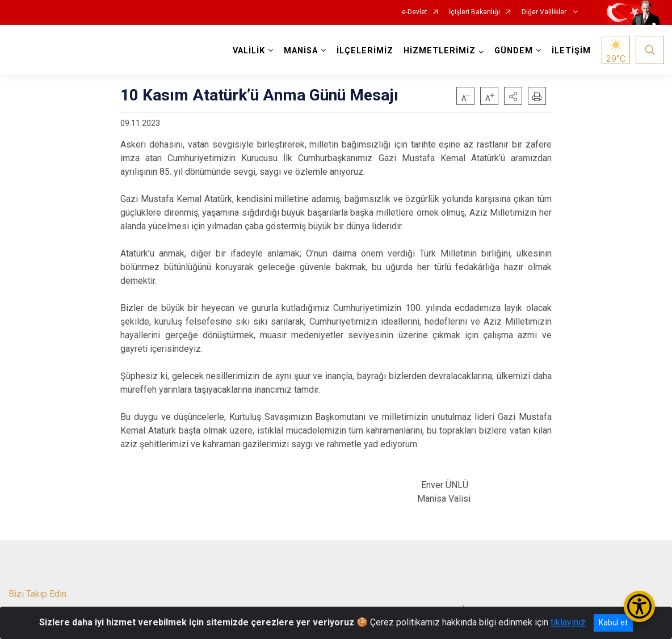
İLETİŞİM (571, 51)
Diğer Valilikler (545, 12)
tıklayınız (568, 622)
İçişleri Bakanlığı (474, 12)
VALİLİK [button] (248, 51)
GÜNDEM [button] (513, 51)
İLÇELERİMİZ (364, 51)
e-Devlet (415, 12)
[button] (513, 96)
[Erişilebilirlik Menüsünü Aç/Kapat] (639, 606)
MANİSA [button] (300, 51)
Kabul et (613, 623)
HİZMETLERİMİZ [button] (439, 51)
